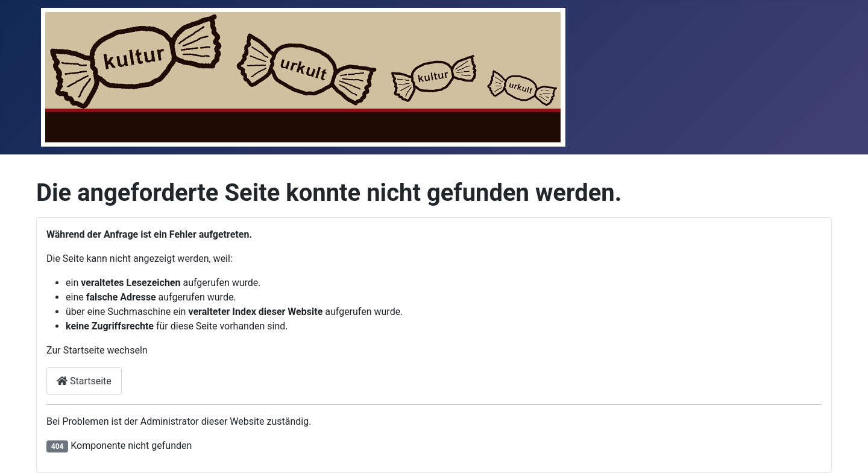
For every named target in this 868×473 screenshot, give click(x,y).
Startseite (84, 381)
